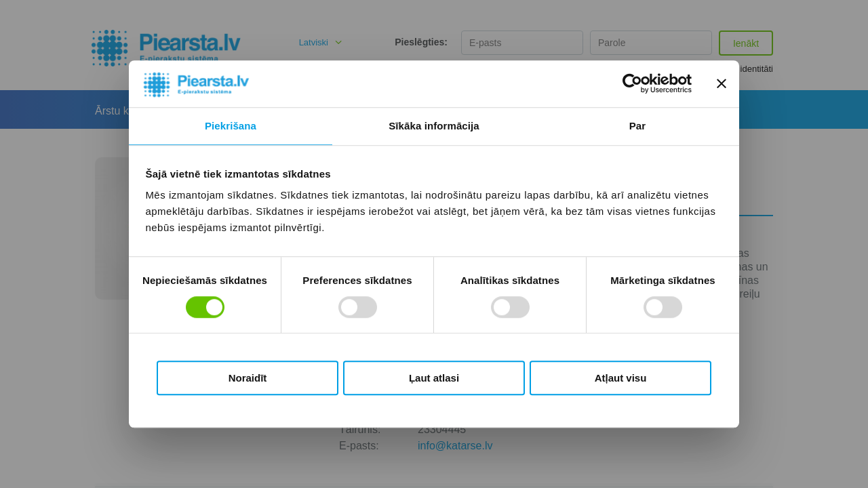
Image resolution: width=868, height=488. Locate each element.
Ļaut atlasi (434, 378)
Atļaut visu (621, 378)
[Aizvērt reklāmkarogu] (722, 84)
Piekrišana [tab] (231, 126)
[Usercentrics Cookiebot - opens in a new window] (632, 84)
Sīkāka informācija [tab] (434, 126)
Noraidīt (248, 378)
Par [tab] (638, 126)
